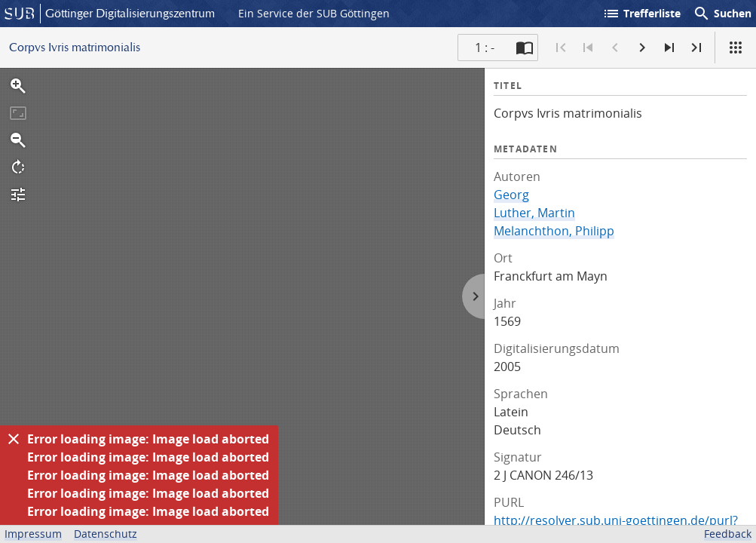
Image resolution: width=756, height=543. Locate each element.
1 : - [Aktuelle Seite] (485, 48)
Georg (511, 195)
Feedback (728, 534)
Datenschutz (106, 534)
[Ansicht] (736, 48)
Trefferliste (641, 14)
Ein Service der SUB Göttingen (314, 13)
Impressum (33, 534)
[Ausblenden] (14, 439)
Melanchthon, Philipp (554, 231)
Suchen (722, 14)
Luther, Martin (534, 213)
